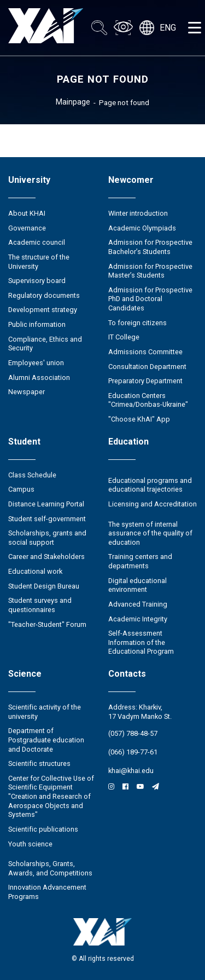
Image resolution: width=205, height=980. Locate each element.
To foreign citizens (137, 323)
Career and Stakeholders (46, 557)
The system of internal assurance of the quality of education (150, 533)
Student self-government (47, 519)
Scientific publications (43, 829)
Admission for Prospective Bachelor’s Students (150, 247)
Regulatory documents (44, 295)
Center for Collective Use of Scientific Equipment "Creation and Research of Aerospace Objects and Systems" (51, 797)
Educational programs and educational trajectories (150, 485)
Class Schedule (32, 475)
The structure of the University (39, 262)
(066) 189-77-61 (133, 752)
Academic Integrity (138, 619)
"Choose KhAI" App (139, 419)
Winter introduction (138, 213)
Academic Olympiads (142, 228)
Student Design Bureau (44, 586)
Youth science (30, 844)
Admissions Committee (145, 352)
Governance (27, 228)
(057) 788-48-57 (133, 733)
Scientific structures (39, 763)
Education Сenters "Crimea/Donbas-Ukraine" (148, 400)
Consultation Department (147, 367)
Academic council (37, 242)
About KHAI (27, 213)
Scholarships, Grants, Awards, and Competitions (50, 868)
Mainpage (73, 102)
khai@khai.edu (131, 771)
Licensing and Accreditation (153, 504)
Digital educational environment (137, 585)
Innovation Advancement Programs (47, 892)
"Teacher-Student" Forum (47, 624)
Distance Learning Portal (46, 504)
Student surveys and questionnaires (40, 605)
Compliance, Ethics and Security (45, 344)
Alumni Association (39, 377)
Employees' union (36, 363)
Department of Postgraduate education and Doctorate (46, 740)
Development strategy (43, 310)
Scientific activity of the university (45, 712)
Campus (21, 489)
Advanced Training (138, 604)
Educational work (35, 571)
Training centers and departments (140, 561)
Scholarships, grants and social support (47, 538)
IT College (124, 337)
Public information (37, 324)
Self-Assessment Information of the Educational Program (141, 642)
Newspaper (27, 392)
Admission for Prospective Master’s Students (150, 271)
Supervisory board (37, 281)
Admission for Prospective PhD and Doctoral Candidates (150, 299)
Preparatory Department (145, 381)
